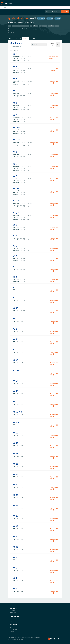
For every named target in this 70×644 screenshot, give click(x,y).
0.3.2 (15, 225)
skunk (25, 18)
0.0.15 (15, 495)
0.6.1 (15, 103)
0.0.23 (15, 391)
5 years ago (54, 331)
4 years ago (54, 238)
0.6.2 (15, 91)
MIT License (41, 18)
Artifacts (18, 38)
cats (40, 26)
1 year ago (54, 69)
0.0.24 (15, 381)
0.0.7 (15, 578)
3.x (18, 29)
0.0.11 (15, 536)
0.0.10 (15, 547)
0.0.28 (15, 308)
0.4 (22, 33)
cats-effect (51, 26)
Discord (13, 613)
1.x (20, 31)
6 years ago (54, 570)
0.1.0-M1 (17, 370)
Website (50, 18)
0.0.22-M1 (17, 422)
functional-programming (23, 26)
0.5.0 (15, 164)
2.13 (22, 29)
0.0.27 (15, 318)
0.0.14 (15, 505)
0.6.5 (15, 54)
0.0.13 (15, 516)
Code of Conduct (14, 629)
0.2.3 (15, 256)
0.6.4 (15, 66)
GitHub (58, 18)
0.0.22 (15, 402)
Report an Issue (14, 621)
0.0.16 (15, 485)
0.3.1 (15, 235)
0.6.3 (15, 78)
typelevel (13, 18)
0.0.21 (15, 433)
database (35, 26)
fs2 (31, 26)
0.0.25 (15, 360)
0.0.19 (15, 453)
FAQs (11, 627)
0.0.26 (15, 339)
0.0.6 (15, 588)
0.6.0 (15, 115)
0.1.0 (15, 350)
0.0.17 (15, 474)
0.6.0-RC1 (17, 140)
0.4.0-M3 (17, 188)
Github (12, 611)
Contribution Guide (15, 619)
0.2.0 (15, 287)
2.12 (26, 29)
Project (11, 38)
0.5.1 (15, 152)
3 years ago (54, 130)
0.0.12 (15, 526)
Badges (33, 38)
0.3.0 (15, 246)
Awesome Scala (56, 12)
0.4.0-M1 (17, 213)
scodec (57, 26)
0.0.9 (15, 557)
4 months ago (53, 57)
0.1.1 (15, 329)
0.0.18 (15, 464)
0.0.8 (15, 568)
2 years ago (54, 81)
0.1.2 (15, 298)
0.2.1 (15, 277)
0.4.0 (15, 176)
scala (9, 26)
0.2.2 (15, 267)
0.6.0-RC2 (17, 127)
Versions (26, 38)
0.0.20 (15, 443)
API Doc (48, 12)
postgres (14, 26)
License (12, 631)
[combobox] (39, 45)
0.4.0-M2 (17, 201)
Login (65, 12)
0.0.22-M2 (17, 412)
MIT (51, 58)
